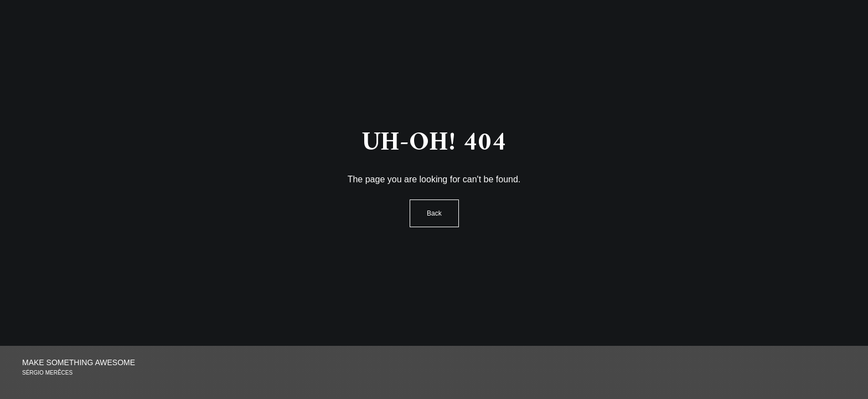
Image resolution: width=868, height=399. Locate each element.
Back (434, 213)
